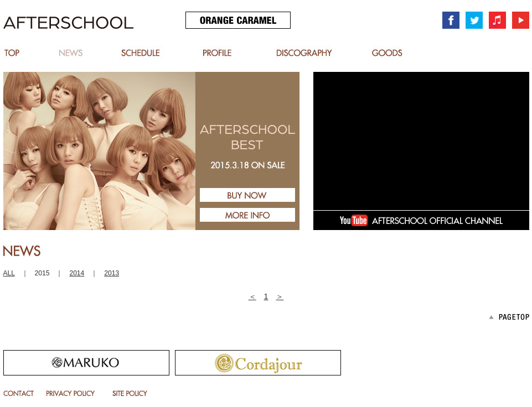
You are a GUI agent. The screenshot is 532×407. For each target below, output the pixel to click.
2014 (77, 273)
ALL (9, 273)
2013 (112, 273)
